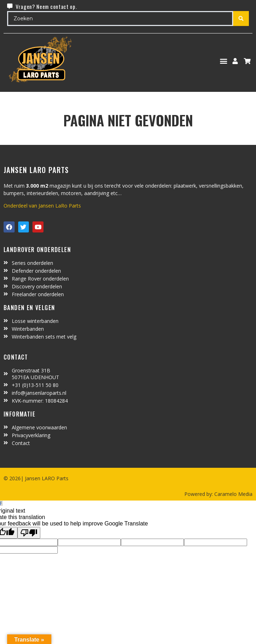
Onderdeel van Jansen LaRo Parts (42, 206)
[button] (224, 61)
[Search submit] (241, 19)
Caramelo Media (233, 494)
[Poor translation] (29, 533)
